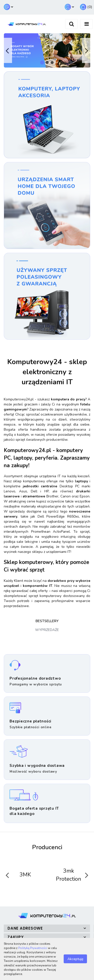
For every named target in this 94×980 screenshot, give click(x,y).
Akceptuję (75, 959)
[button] (86, 7)
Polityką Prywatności (33, 948)
